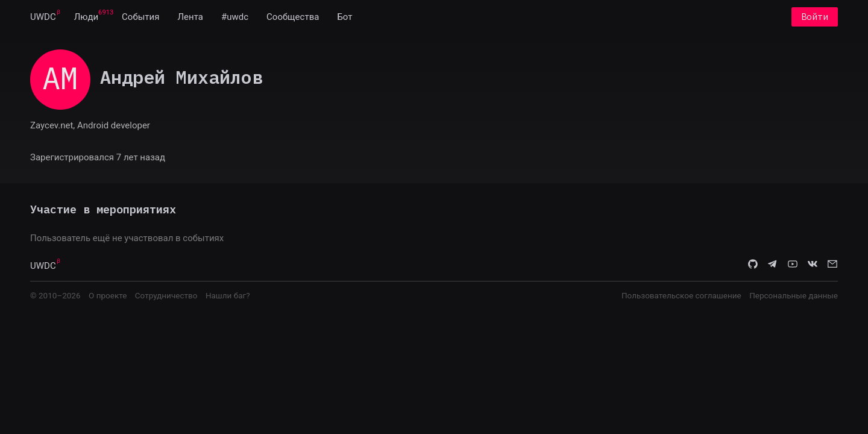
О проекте (108, 295)
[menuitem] (43, 17)
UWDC (43, 17)
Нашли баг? (228, 295)
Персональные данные (794, 295)
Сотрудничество (166, 295)
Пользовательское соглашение (681, 295)
